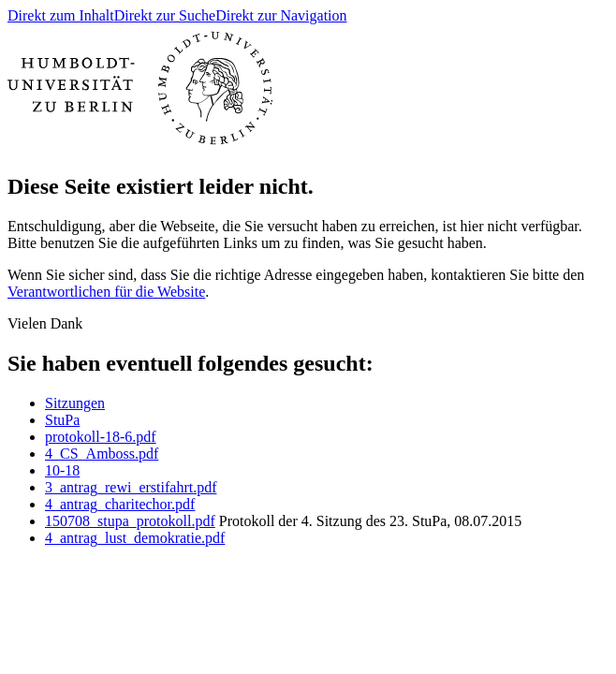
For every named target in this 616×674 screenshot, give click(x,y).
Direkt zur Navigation (281, 15)
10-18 (62, 470)
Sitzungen (75, 403)
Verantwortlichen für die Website (106, 292)
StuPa (62, 420)
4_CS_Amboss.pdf (102, 454)
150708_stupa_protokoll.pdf (130, 521)
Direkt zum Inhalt (61, 15)
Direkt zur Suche (165, 15)
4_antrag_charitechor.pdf (120, 504)
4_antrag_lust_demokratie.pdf (135, 538)
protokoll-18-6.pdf (101, 437)
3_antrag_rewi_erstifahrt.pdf (131, 487)
